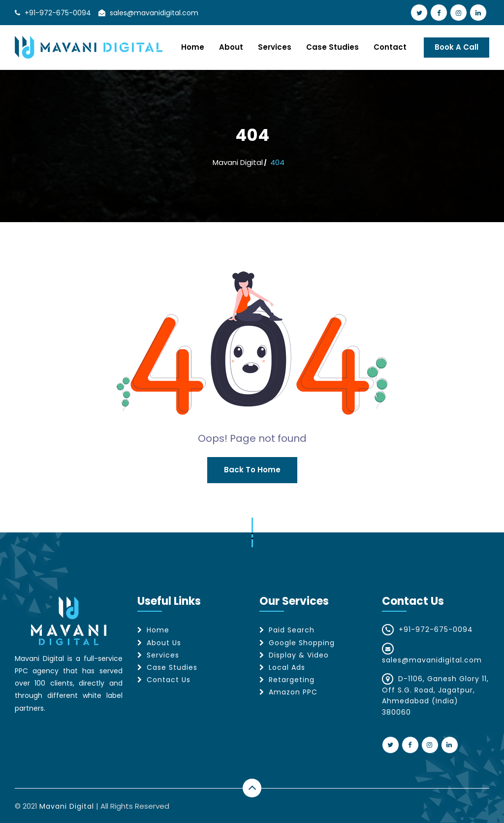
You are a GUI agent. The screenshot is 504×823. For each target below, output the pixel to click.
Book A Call (457, 47)
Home (193, 47)
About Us (164, 643)
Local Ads (287, 667)
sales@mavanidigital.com (154, 13)
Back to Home (252, 470)
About (231, 47)
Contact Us (169, 680)
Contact (390, 47)
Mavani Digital (238, 162)
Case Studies (332, 47)
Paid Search (292, 630)
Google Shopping (302, 643)
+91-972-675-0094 (58, 13)
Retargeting (292, 680)
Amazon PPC (293, 692)
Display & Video (299, 655)
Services (275, 47)
